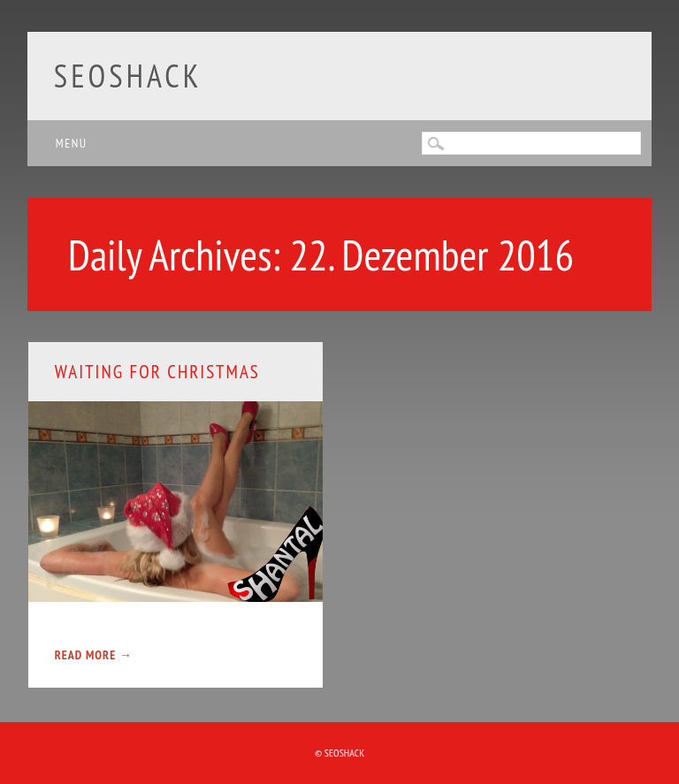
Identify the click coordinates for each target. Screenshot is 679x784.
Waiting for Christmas (157, 372)
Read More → (94, 655)
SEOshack (128, 76)
